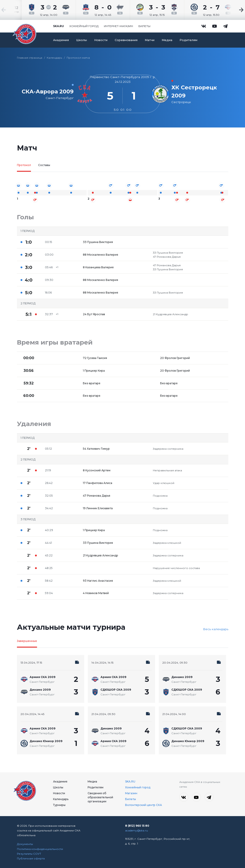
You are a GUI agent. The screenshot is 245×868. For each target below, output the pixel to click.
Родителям (188, 40)
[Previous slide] (14, 10)
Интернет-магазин (118, 26)
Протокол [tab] (24, 165)
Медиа (167, 40)
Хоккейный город (84, 26)
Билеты (144, 26)
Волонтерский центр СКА (143, 805)
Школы (82, 40)
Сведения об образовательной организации (100, 797)
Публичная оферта (31, 858)
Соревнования (126, 40)
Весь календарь (216, 629)
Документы (25, 844)
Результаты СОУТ (29, 854)
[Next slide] (231, 10)
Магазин (131, 793)
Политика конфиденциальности (40, 849)
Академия (61, 40)
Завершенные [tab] (27, 641)
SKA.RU (130, 781)
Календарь (54, 58)
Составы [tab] (44, 165)
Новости (101, 40)
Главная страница (30, 58)
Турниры (59, 805)
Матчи (150, 40)
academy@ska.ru (136, 830)
